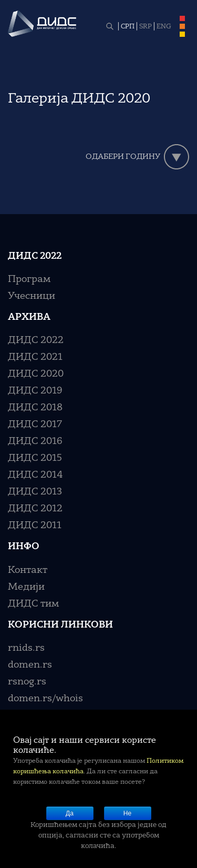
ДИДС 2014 (35, 475)
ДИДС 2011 (35, 526)
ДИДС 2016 (35, 441)
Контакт (28, 570)
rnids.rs (26, 648)
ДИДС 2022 (36, 340)
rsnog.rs (27, 682)
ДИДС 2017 (35, 425)
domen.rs (30, 665)
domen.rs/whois (45, 699)
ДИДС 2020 (36, 374)
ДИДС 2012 (35, 509)
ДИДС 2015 (35, 458)
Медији (26, 587)
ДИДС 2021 (35, 357)
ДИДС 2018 (35, 408)
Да (70, 813)
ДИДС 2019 (35, 391)
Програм (29, 279)
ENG (164, 27)
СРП (128, 27)
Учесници (32, 296)
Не (127, 813)
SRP (146, 27)
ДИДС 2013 (35, 492)
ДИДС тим (33, 604)
